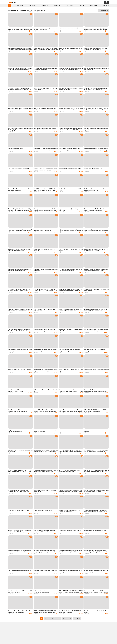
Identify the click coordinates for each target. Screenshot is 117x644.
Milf (12, 2)
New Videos (32, 6)
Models (82, 6)
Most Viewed (57, 6)
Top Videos (45, 6)
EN (10, 6)
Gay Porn (106, 6)
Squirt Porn (94, 6)
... (74, 619)
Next (78, 619)
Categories (70, 6)
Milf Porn (20, 6)
